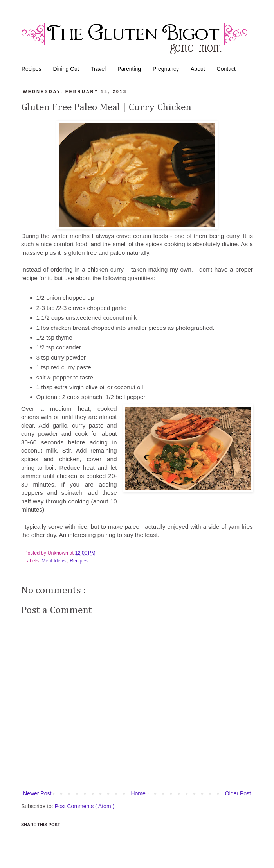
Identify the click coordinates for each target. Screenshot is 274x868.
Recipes (32, 69)
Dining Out (66, 69)
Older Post (238, 793)
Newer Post (37, 793)
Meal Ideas (54, 561)
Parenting (129, 69)
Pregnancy (166, 69)
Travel (98, 69)
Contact (226, 69)
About (198, 69)
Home (138, 793)
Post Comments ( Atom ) (85, 806)
